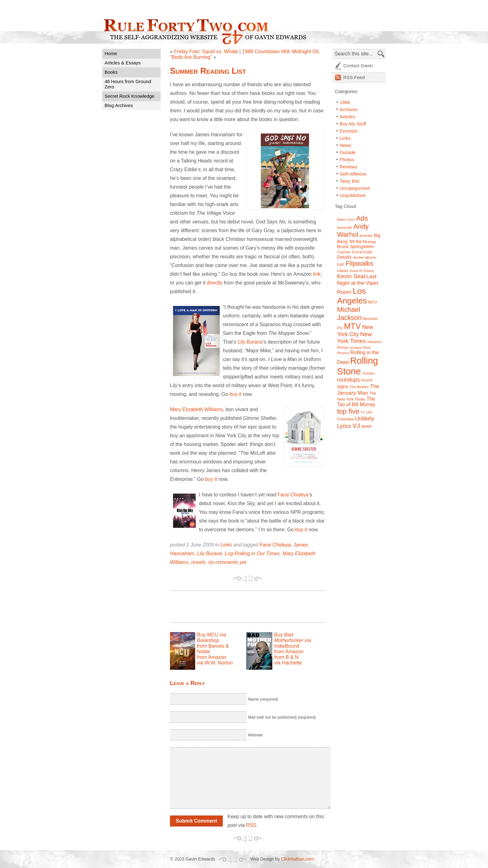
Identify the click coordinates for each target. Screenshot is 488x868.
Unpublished (352, 195)
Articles (347, 117)
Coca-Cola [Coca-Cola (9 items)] (362, 252)
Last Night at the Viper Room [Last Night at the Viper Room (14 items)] (358, 284)
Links (226, 545)
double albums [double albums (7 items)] (365, 257)
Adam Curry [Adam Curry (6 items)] (346, 219)
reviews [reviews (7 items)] (356, 347)
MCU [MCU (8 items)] (373, 302)
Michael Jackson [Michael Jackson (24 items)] (349, 314)
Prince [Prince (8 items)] (343, 348)
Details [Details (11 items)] (344, 257)
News (345, 145)
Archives (349, 109)
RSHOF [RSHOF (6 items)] (367, 380)
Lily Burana (250, 342)
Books (111, 72)
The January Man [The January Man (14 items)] (358, 389)
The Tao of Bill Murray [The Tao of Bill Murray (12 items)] (356, 402)
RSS (251, 825)
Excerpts (349, 131)
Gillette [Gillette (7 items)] (343, 271)
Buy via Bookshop (211, 638)
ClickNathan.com (298, 859)
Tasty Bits (350, 181)
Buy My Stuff (353, 124)
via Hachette (288, 663)
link (317, 274)
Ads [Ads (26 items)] (362, 218)
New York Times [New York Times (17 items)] (354, 338)
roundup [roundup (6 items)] (368, 373)
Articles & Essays (123, 63)
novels (198, 562)
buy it (235, 394)
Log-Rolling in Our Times (252, 554)
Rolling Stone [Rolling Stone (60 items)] (358, 366)
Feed (354, 77)
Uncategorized (355, 188)
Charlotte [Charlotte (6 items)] (344, 252)
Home (111, 53)
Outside (348, 152)
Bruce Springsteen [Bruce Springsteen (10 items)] (356, 246)
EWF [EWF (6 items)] (341, 265)
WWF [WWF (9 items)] (367, 427)
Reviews (348, 167)
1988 (345, 102)
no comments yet (227, 562)
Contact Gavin (358, 66)
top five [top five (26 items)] (348, 411)
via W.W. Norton (215, 663)
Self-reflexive (353, 174)
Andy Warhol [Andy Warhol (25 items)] (353, 230)
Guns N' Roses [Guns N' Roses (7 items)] (362, 271)
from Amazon (212, 657)
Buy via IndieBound (293, 640)
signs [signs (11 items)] (343, 386)
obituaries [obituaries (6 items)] (374, 342)
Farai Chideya (293, 495)
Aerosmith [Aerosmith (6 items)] (345, 228)
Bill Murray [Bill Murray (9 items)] (366, 242)
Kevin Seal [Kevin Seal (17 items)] (351, 276)
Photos (347, 160)
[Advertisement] (243, 607)
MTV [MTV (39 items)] (352, 326)
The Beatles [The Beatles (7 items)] (359, 387)
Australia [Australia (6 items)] (366, 236)
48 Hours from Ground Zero (128, 84)
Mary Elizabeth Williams (196, 409)
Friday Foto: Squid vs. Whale (206, 52)
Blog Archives (119, 105)
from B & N (286, 657)
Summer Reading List (208, 71)
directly (215, 283)
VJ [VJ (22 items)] (356, 426)
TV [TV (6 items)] (363, 412)
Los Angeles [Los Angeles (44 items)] (352, 296)
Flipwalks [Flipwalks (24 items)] (360, 263)
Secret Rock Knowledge (129, 96)
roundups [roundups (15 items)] (348, 380)
